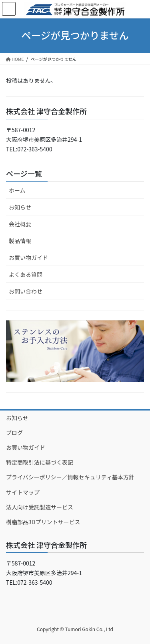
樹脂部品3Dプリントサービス (43, 522)
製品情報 (20, 241)
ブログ (14, 433)
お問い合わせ (26, 291)
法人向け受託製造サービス (40, 507)
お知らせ (20, 207)
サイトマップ (23, 492)
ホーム (17, 190)
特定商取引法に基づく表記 (40, 462)
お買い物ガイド (28, 258)
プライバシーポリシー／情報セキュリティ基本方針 (70, 477)
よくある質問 (26, 274)
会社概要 (20, 224)
